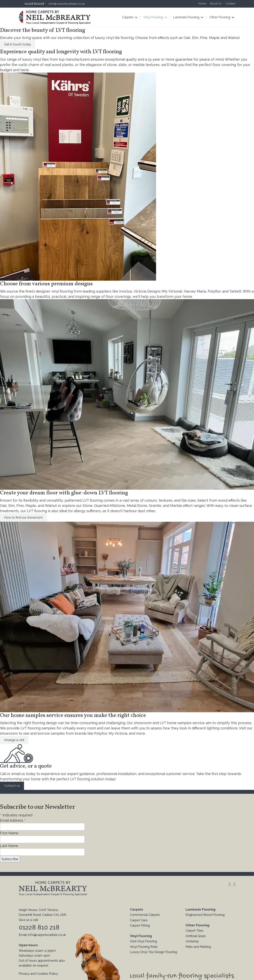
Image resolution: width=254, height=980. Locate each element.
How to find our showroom (23, 517)
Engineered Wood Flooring (205, 915)
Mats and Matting (198, 947)
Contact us (12, 786)
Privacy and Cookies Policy (38, 974)
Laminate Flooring (186, 17)
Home (202, 4)
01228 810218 (34, 4)
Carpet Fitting (140, 925)
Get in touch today (18, 44)
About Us (216, 4)
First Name (9, 833)
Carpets (128, 17)
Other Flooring (220, 17)
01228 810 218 (39, 927)
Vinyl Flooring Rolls (144, 947)
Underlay (192, 941)
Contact (230, 4)
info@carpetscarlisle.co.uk (67, 4)
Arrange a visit (14, 740)
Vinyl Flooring (153, 17)
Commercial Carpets (145, 915)
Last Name (9, 846)
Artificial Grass (196, 936)
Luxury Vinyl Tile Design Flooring (154, 952)
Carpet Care (139, 920)
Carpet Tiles (194, 931)
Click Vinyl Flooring (143, 941)
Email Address (13, 820)
